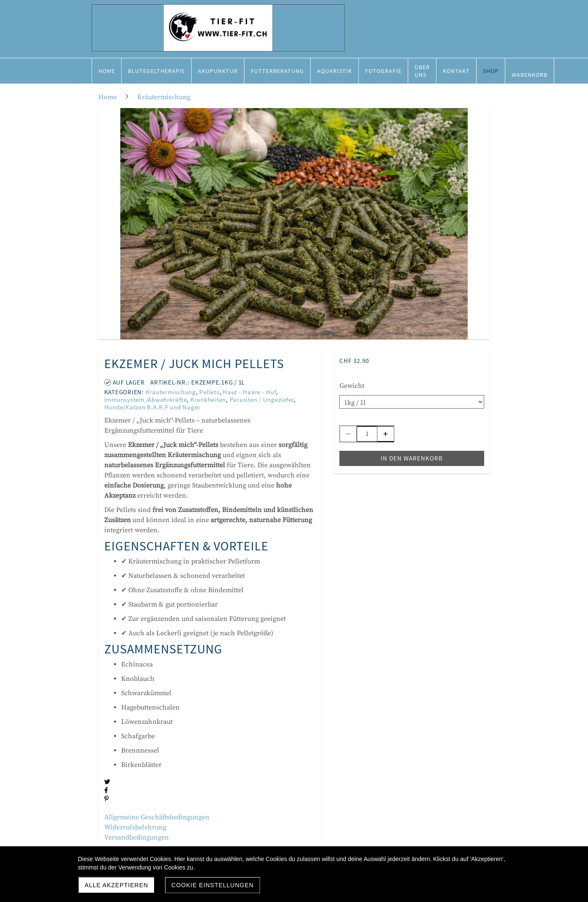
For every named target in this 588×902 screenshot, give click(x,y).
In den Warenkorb (412, 458)
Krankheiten (208, 400)
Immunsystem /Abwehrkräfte (146, 400)
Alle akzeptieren (117, 885)
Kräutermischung (171, 392)
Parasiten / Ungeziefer (262, 400)
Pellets (209, 392)
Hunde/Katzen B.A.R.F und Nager (152, 407)
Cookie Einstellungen (213, 885)
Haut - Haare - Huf (249, 392)
